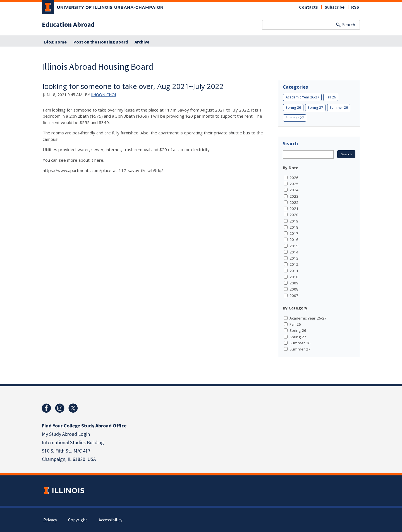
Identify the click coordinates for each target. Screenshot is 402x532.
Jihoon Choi (103, 95)
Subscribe (335, 7)
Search (349, 25)
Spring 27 (315, 107)
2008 (294, 289)
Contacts (308, 7)
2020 (294, 215)
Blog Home (55, 42)
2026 (294, 178)
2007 (294, 296)
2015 (294, 246)
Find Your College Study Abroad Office (84, 426)
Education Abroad (68, 25)
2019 (294, 221)
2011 (294, 271)
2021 (294, 209)
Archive (142, 42)
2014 (294, 252)
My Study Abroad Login (66, 434)
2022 (294, 202)
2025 (294, 184)
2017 (294, 233)
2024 (294, 190)
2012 (294, 264)
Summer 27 (295, 118)
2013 (294, 258)
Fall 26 (331, 97)
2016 (294, 240)
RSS (355, 7)
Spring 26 (293, 107)
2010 (294, 277)
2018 (294, 227)
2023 (294, 196)
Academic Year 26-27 (302, 97)
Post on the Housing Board (101, 42)
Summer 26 (339, 107)
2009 (294, 283)
